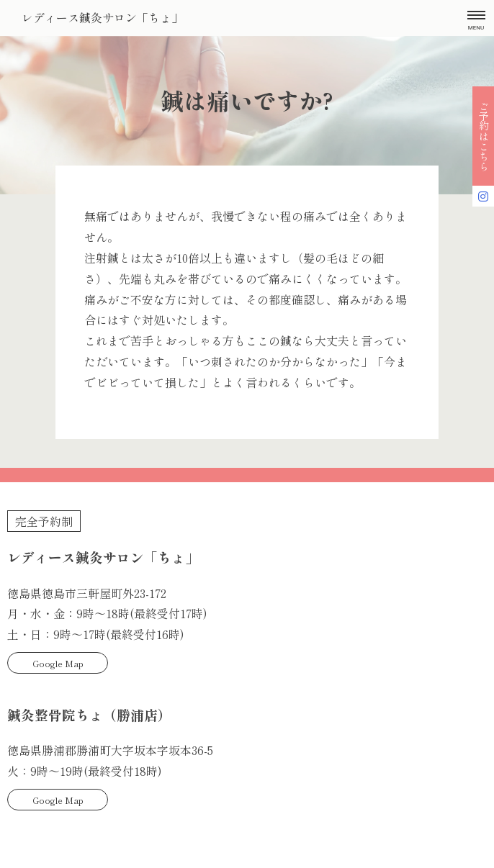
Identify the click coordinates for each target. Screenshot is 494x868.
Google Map (58, 663)
